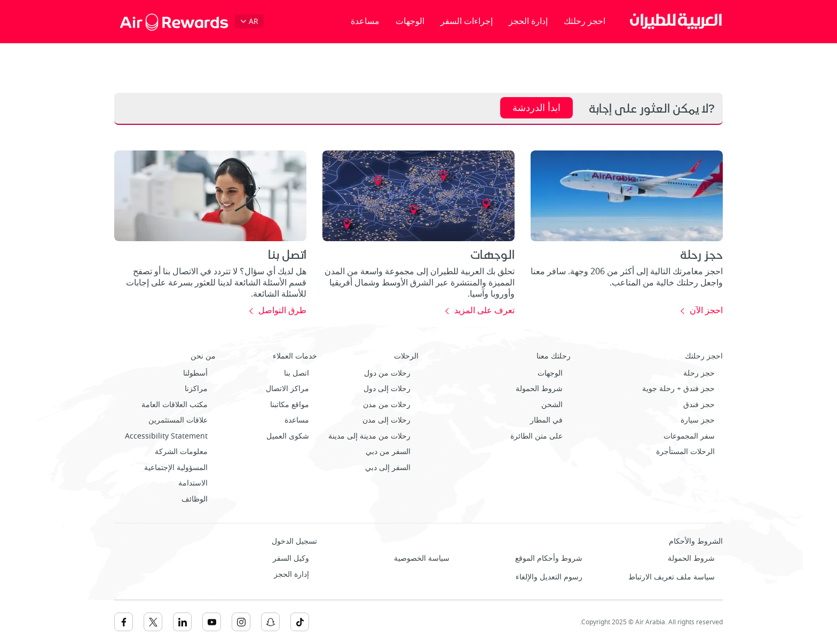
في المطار (546, 420)
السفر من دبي (388, 452)
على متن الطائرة (536, 436)
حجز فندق (699, 405)
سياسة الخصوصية (422, 558)
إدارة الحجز (528, 21)
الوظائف (195, 499)
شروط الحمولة (539, 389)
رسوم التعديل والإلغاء (549, 577)
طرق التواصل (282, 311)
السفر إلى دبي (388, 468)
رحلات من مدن (387, 405)
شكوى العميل (288, 436)
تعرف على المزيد (484, 311)
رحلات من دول (387, 373)
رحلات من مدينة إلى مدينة (369, 436)
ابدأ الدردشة (536, 108)
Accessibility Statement (166, 436)
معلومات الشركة (181, 452)
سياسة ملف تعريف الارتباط (672, 577)
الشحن (552, 405)
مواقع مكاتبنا (290, 405)
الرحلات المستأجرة (685, 452)
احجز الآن (706, 311)
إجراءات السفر (467, 21)
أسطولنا (195, 373)
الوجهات (410, 21)
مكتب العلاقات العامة (175, 405)
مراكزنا (196, 389)
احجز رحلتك (585, 21)
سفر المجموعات (689, 436)
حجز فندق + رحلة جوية (678, 389)
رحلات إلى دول (387, 389)
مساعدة (365, 21)
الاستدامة (193, 483)
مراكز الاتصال (287, 389)
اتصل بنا (297, 373)
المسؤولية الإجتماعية (176, 468)
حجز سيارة (698, 420)
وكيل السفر (291, 558)
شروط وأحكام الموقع (549, 558)
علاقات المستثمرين (178, 420)
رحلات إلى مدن (386, 420)
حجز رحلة (699, 373)
